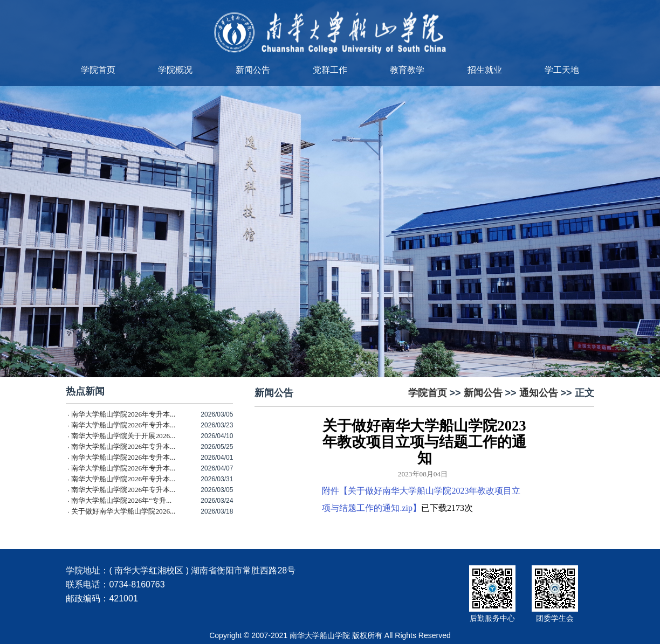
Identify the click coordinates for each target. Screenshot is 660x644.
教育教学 (407, 70)
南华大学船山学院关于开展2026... (123, 436)
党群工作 (330, 70)
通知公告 (539, 393)
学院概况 (175, 70)
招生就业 (485, 70)
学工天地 (562, 70)
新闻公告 (253, 70)
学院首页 (98, 70)
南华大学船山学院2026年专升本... (123, 414)
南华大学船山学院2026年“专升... (121, 500)
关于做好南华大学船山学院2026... (123, 511)
